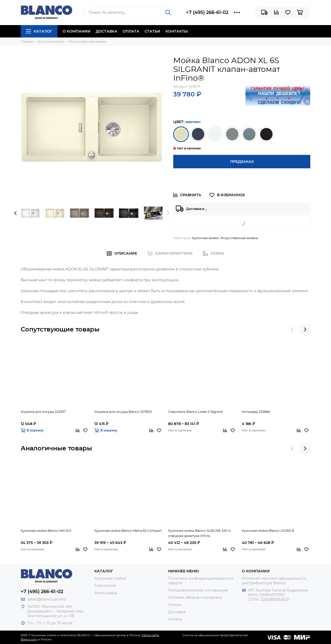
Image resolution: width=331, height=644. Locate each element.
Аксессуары (106, 593)
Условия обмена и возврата (195, 597)
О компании (77, 31)
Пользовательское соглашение (198, 590)
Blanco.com (29, 639)
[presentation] (16, 213)
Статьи (152, 31)
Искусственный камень (239, 238)
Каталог (39, 31)
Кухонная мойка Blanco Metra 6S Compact (128, 531)
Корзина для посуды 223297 (43, 412)
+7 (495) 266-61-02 (207, 12)
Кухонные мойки (205, 238)
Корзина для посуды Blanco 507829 (123, 412)
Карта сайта (150, 635)
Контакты (177, 31)
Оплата (131, 31)
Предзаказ (242, 162)
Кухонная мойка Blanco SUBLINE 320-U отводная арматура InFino (200, 533)
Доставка (107, 31)
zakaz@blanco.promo (47, 599)
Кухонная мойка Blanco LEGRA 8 (268, 531)
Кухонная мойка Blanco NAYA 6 (46, 531)
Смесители (105, 586)
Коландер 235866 (256, 412)
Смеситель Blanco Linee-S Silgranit (195, 412)
